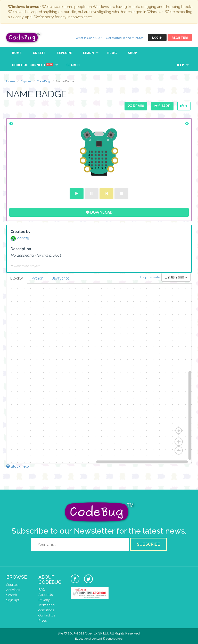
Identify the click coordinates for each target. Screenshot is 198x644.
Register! (180, 38)
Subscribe (148, 544)
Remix (136, 106)
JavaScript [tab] (60, 278)
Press (43, 620)
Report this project (25, 266)
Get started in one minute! (124, 38)
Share (162, 106)
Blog (112, 53)
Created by (20, 232)
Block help (18, 466)
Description (21, 249)
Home (17, 53)
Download (99, 212)
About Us (46, 595)
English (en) (176, 277)
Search (73, 65)
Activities (13, 590)
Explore (64, 53)
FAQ (42, 590)
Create (39, 53)
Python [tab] (38, 278)
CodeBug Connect (33, 65)
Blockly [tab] (17, 278)
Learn (88, 53)
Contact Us (47, 615)
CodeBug (23, 37)
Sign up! (13, 600)
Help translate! (151, 277)
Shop (132, 53)
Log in (157, 38)
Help (180, 65)
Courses (12, 585)
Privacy (44, 600)
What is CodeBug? (89, 38)
